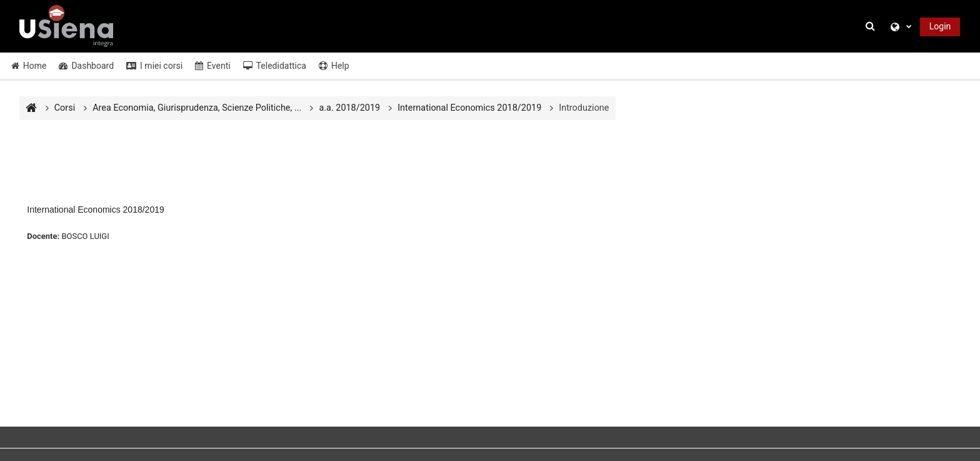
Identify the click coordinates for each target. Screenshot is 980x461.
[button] (872, 27)
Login (940, 26)
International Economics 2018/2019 (95, 210)
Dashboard (86, 66)
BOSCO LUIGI (85, 236)
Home (29, 66)
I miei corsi (154, 66)
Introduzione (584, 108)
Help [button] (334, 66)
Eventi (213, 66)
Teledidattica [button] (275, 66)
